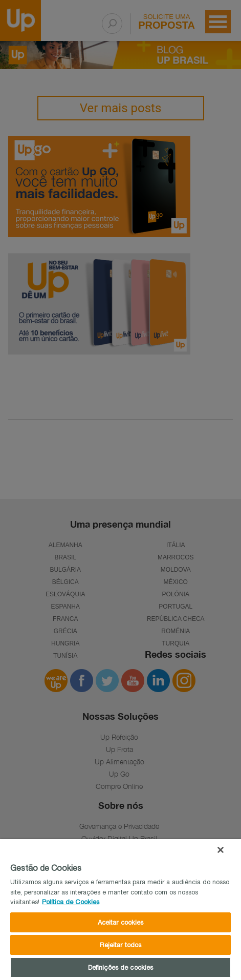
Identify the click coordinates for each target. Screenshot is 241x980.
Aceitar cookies (121, 922)
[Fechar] (221, 850)
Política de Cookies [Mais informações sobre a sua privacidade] (71, 902)
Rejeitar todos (121, 945)
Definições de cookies (121, 967)
